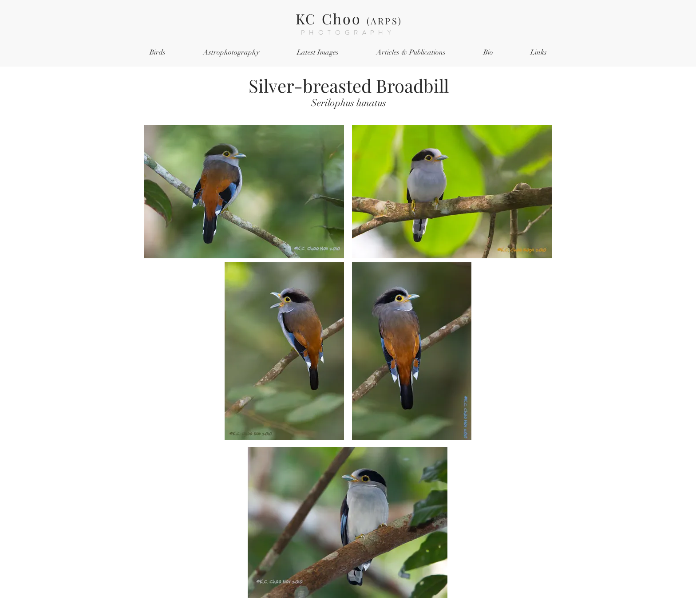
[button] (157, 53)
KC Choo (349, 18)
